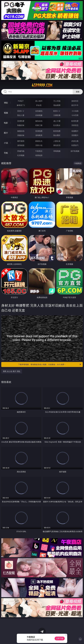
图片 (6, 133)
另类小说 (39, 145)
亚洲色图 (39, 131)
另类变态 (75, 125)
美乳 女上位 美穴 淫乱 (12, 371)
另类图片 (75, 135)
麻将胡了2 (21, 105)
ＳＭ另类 (75, 115)
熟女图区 (57, 135)
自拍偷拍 (39, 111)
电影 (6, 123)
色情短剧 (39, 155)
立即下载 (60, 638)
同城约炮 (21, 151)
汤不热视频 (75, 151)
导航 (6, 153)
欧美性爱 (75, 121)
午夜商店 (39, 151)
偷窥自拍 (21, 131)
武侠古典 (75, 141)
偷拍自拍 (39, 121)
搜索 (78, 92)
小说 (6, 143)
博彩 (6, 103)
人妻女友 (57, 141)
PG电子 (21, 101)
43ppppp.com (42, 85)
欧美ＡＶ (57, 111)
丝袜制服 (39, 115)
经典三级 (39, 125)
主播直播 (57, 115)
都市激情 (21, 141)
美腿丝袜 (21, 135)
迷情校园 (21, 145)
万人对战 (57, 101)
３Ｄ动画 (75, 111)
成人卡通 (57, 121)
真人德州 (39, 101)
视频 (6, 113)
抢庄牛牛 (75, 105)
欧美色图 (57, 131)
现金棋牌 (57, 105)
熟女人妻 (21, 115)
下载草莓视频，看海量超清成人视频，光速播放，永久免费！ (50, 364)
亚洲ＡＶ (21, 111)
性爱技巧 (75, 145)
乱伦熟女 (57, 125)
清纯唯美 (39, 135)
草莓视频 (57, 151)
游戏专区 (75, 101)
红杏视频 (21, 155)
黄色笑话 (57, 145)
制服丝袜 (21, 125)
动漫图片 (75, 131)
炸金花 (39, 105)
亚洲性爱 (21, 121)
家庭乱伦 (39, 141)
